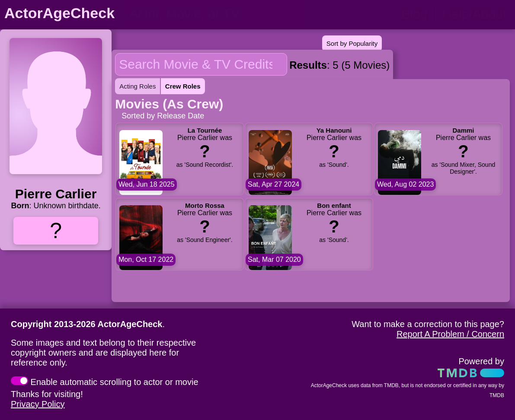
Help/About (474, 14)
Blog (414, 14)
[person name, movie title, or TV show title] (215, 14)
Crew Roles (183, 86)
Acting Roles (138, 86)
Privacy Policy (38, 404)
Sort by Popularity (352, 43)
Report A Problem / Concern (450, 334)
